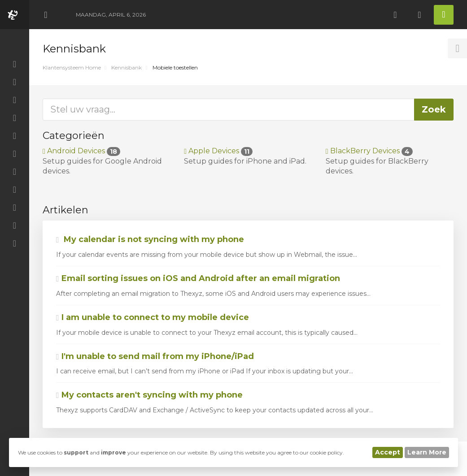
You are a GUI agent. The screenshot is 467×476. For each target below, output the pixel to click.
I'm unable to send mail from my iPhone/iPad (155, 356)
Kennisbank (127, 67)
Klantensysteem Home (72, 67)
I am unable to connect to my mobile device (153, 317)
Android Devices (81, 151)
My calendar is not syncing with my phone (150, 239)
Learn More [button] (427, 452)
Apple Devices (218, 151)
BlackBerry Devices (369, 151)
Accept (388, 452)
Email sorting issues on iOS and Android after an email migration (198, 278)
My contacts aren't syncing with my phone (149, 395)
